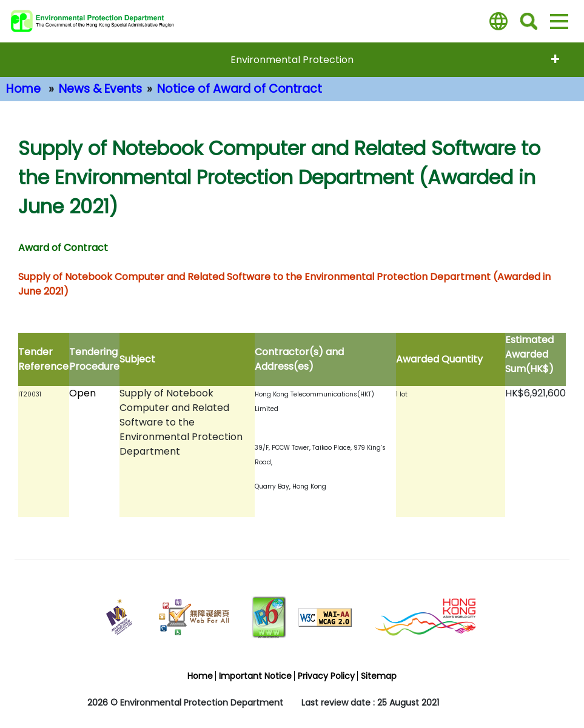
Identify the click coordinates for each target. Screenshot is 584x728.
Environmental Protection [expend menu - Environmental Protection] (292, 60)
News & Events (100, 89)
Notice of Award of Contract (240, 89)
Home (23, 89)
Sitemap (379, 676)
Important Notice (255, 676)
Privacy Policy (326, 676)
